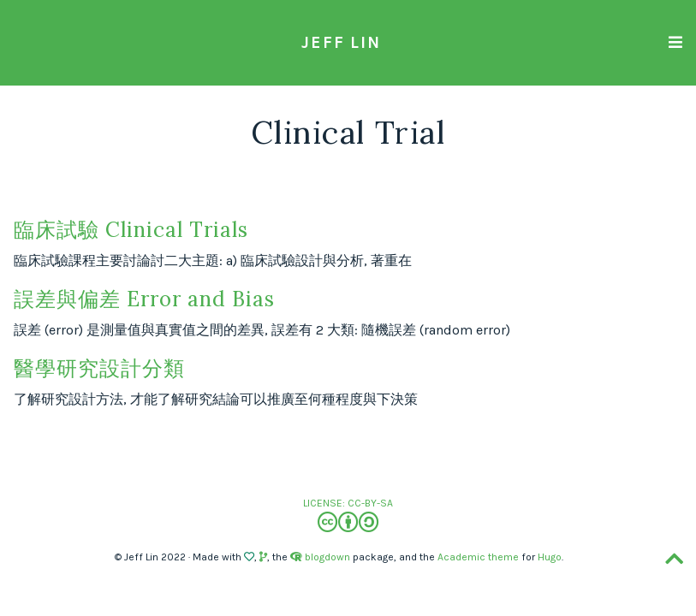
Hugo (550, 557)
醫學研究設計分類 (99, 368)
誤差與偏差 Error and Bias (144, 299)
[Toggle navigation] (675, 42)
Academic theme (478, 557)
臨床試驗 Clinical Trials (131, 230)
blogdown (327, 557)
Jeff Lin (342, 42)
